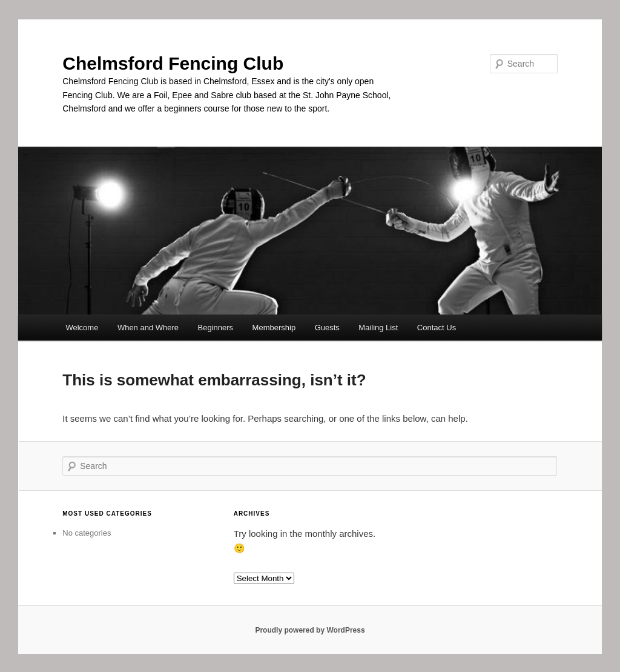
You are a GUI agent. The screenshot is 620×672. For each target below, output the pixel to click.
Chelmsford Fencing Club (173, 63)
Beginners (216, 328)
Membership (274, 328)
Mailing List (378, 328)
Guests (327, 328)
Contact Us (437, 328)
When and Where (148, 328)
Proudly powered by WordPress (310, 630)
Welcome (82, 328)
